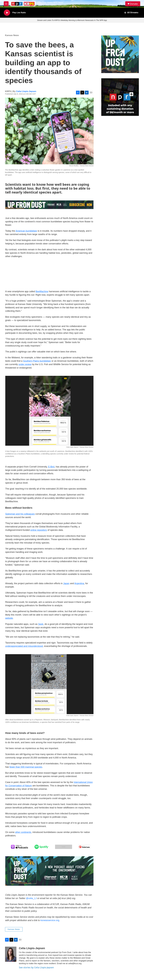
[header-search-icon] (121, 4)
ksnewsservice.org (50, 920)
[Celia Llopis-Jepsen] (11, 954)
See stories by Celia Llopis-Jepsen (36, 967)
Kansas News (12, 35)
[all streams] (131, 13)
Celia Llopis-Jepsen (26, 91)
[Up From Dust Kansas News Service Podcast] (120, 54)
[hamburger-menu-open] (6, 4)
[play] (7, 13)
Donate (134, 4)
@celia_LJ (31, 898)
